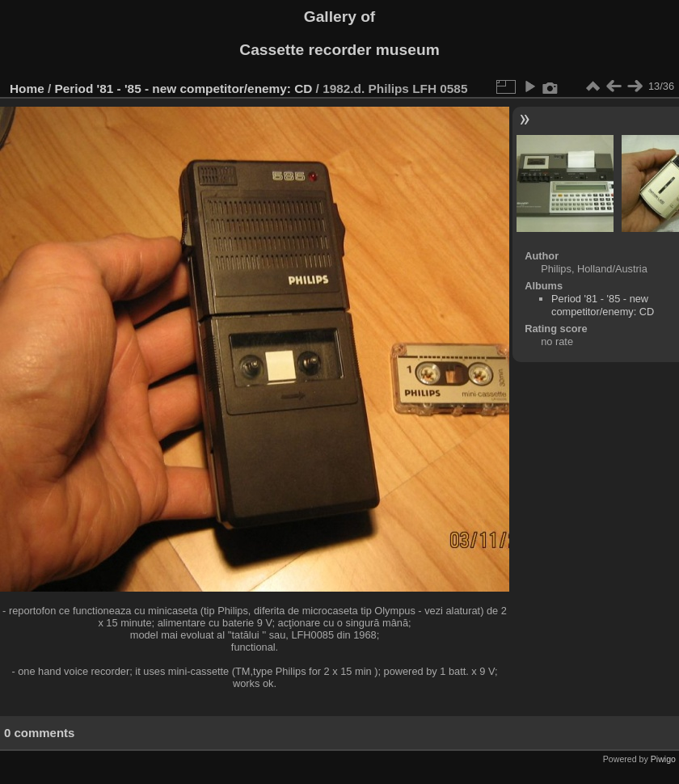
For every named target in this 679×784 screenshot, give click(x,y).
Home (27, 89)
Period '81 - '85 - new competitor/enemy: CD (184, 89)
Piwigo (663, 759)
